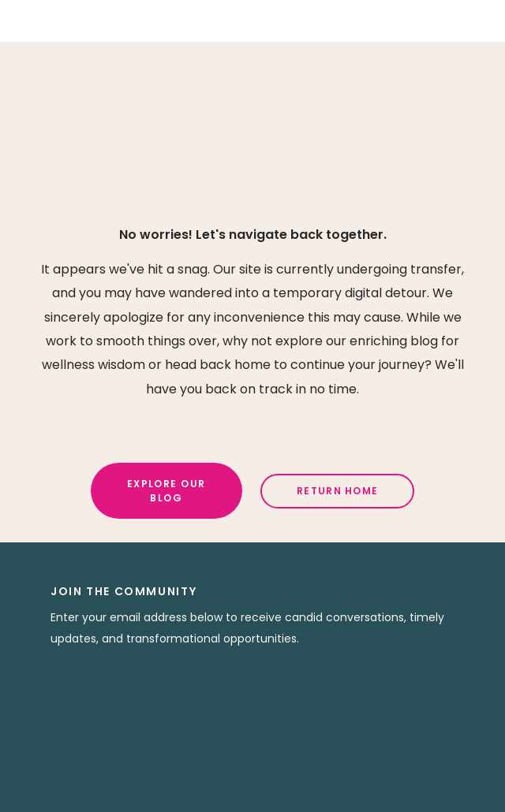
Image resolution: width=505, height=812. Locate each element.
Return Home (337, 491)
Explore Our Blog (166, 491)
